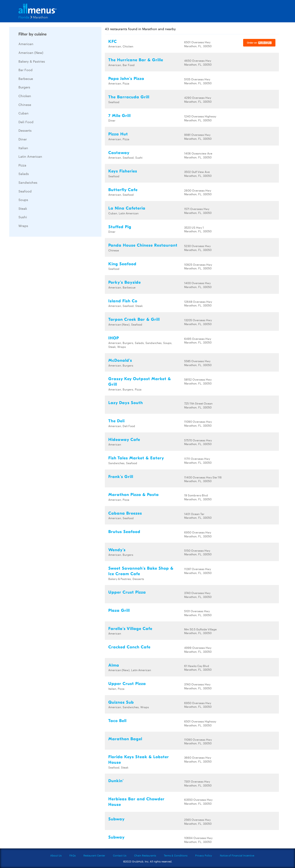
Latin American (30, 156)
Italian (23, 148)
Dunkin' (116, 781)
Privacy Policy (204, 855)
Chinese (25, 105)
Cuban (24, 113)
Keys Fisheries (123, 171)
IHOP (114, 338)
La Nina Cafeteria (127, 208)
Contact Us (120, 855)
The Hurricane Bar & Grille (136, 60)
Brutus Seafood (124, 532)
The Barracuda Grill (129, 97)
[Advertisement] (44, 309)
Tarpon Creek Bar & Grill (134, 319)
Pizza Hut (118, 134)
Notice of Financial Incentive (237, 855)
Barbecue (26, 79)
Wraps (23, 226)
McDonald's (120, 360)
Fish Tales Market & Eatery (136, 458)
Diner (23, 139)
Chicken (25, 96)
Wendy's (117, 550)
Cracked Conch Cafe (129, 647)
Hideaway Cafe (124, 440)
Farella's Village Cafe (130, 629)
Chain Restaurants (145, 855)
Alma (114, 665)
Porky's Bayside (125, 282)
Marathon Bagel (125, 739)
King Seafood (122, 264)
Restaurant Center (94, 855)
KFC (113, 42)
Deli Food (26, 122)
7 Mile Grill (119, 116)
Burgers (24, 87)
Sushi (23, 217)
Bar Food (25, 70)
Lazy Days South (126, 403)
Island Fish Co (123, 301)
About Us (56, 855)
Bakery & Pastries (32, 61)
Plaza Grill (119, 610)
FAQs (72, 855)
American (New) (31, 52)
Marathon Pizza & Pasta (134, 495)
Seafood (25, 191)
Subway (117, 819)
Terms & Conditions (176, 855)
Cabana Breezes (125, 513)
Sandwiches (28, 182)
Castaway (119, 153)
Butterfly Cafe (123, 190)
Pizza (22, 165)
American (26, 44)
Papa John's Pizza (126, 79)
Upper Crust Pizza (127, 592)
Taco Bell (117, 721)
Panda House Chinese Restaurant (143, 245)
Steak (23, 208)
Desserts (25, 130)
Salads (24, 174)
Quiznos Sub (121, 702)
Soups (23, 200)
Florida (24, 17)
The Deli (117, 421)
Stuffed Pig (120, 227)
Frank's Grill (121, 477)
